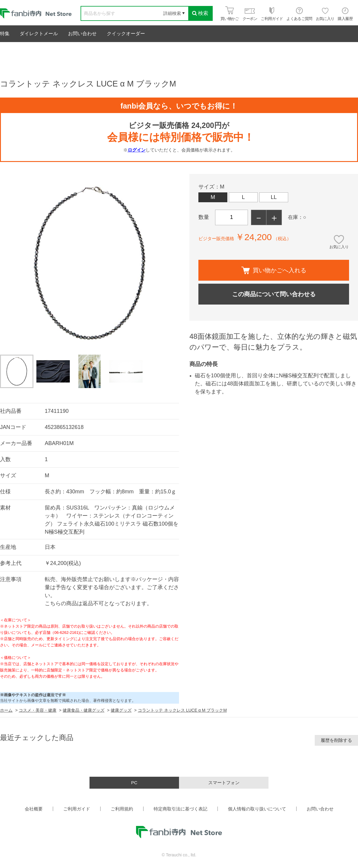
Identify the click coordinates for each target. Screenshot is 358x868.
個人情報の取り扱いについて (257, 809)
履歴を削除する (336, 740)
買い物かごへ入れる (274, 270)
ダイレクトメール (39, 34)
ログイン (137, 150)
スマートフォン (224, 783)
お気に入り (339, 247)
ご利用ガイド (77, 809)
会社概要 (34, 809)
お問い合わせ (82, 34)
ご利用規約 (122, 809)
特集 (5, 34)
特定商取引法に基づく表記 (180, 809)
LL (274, 197)
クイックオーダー (126, 34)
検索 (200, 13)
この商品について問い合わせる (274, 294)
